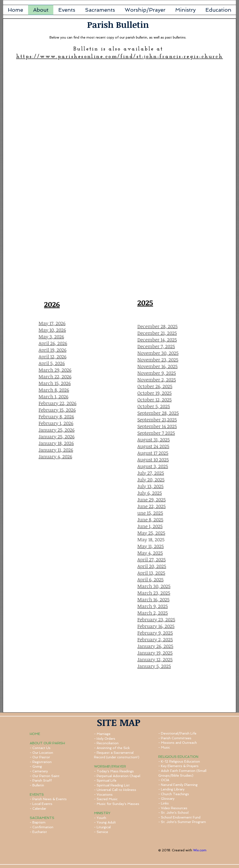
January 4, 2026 (55, 456)
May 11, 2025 (151, 546)
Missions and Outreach (179, 743)
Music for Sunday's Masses (118, 804)
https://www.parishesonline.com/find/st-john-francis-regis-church (120, 57)
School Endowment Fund (181, 817)
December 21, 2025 (157, 333)
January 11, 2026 (56, 450)
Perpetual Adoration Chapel (118, 776)
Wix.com (200, 850)
